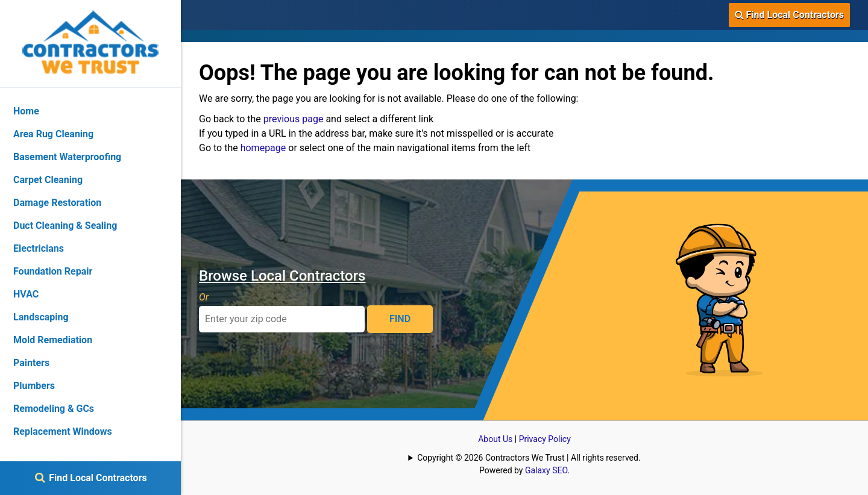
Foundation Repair (53, 271)
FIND (400, 319)
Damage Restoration (57, 203)
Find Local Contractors (789, 15)
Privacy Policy (545, 439)
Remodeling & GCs (54, 409)
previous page (294, 119)
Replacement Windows (63, 431)
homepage (263, 148)
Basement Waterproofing (67, 157)
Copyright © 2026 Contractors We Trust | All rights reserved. (529, 458)
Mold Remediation (53, 340)
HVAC (26, 294)
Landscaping (41, 317)
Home (26, 111)
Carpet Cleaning (48, 180)
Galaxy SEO (546, 470)
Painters (31, 363)
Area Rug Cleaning (53, 134)
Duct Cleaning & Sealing (65, 226)
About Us (495, 439)
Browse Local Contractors (282, 276)
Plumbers (34, 386)
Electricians (39, 248)
